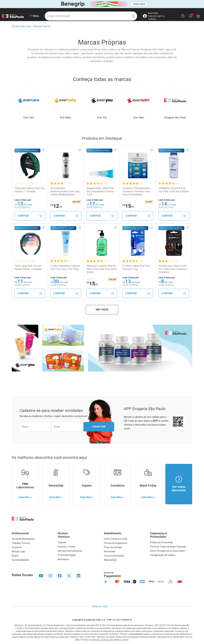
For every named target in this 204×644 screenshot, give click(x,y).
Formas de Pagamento (116, 543)
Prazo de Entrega (113, 547)
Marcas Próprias (42, 26)
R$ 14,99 (55, 202)
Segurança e (171, 535)
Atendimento (113, 533)
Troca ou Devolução (114, 556)
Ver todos (102, 310)
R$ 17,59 (127, 202)
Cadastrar (99, 427)
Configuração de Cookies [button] (163, 555)
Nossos (79, 535)
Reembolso (110, 551)
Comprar (30, 216)
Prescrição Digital (67, 555)
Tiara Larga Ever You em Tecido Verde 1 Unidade (28, 267)
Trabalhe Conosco (21, 543)
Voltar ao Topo (102, 606)
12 (56, 206)
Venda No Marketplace (23, 539)
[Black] (102, 4)
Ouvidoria (17, 547)
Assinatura (63, 559)
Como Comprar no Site (116, 539)
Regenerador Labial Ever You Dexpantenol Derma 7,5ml (100, 191)
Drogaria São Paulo (22, 26)
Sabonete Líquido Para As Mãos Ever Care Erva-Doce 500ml (102, 269)
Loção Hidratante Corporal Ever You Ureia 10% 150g (65, 267)
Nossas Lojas (18, 551)
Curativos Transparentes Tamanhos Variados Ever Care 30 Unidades (136, 191)
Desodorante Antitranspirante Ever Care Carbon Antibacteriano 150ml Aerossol (65, 191)
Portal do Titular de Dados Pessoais (168, 547)
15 (128, 206)
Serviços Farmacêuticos (70, 551)
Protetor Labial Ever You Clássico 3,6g (136, 267)
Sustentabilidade (20, 560)
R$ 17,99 (91, 280)
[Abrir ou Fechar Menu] (34, 16)
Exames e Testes (67, 547)
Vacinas (62, 542)
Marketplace (110, 560)
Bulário (15, 556)
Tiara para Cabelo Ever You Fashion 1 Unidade (30, 190)
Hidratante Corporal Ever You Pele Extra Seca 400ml (174, 190)
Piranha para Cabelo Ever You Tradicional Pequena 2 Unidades (173, 269)
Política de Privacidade (161, 542)
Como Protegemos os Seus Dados (167, 551)
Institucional (20, 533)
